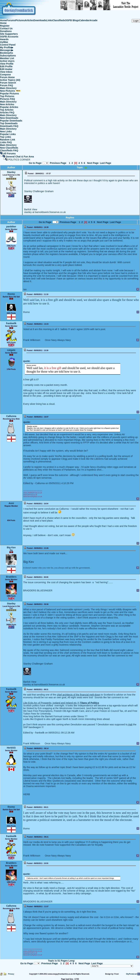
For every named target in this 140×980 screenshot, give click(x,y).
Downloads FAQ (9, 126)
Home (3, 20)
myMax (4, 42)
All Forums (9, 154)
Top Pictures (7, 96)
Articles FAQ (7, 113)
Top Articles (7, 110)
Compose (5, 75)
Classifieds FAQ (9, 150)
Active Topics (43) (10, 80)
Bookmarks (6, 53)
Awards (4, 39)
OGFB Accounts (9, 37)
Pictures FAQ (7, 99)
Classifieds (59, 20)
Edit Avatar (6, 69)
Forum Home (7, 77)
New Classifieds (9, 148)
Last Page (105, 163)
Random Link (8, 140)
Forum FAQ (6, 85)
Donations (6, 31)
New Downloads (9, 118)
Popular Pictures (9, 94)
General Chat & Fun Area (20, 157)
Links (49, 20)
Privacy (11, 974)
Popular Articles (9, 107)
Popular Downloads (11, 121)
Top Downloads (9, 123)
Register (5, 26)
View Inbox (6, 72)
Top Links (6, 137)
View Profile (7, 64)
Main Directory (8, 88)
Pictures (20, 20)
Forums (11, 20)
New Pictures (10, 91)
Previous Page (58, 163)
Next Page (93, 163)
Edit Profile (6, 66)
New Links (6, 131)
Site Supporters (9, 34)
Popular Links (8, 134)
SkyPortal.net (131, 974)
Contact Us (6, 28)
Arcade (93, 20)
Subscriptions (8, 56)
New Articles (7, 104)
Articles (29, 20)
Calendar (84, 20)
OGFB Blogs (72, 20)
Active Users (7, 61)
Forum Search (8, 83)
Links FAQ (6, 142)
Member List (7, 58)
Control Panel (8, 45)
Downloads (40, 20)
